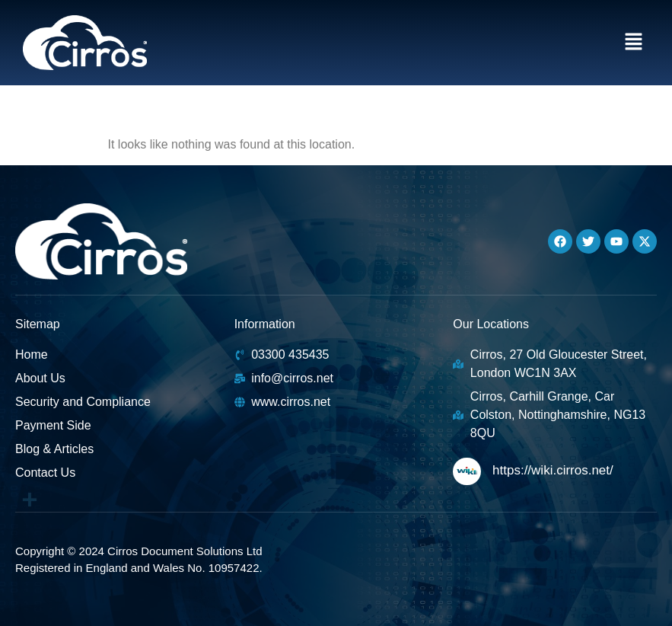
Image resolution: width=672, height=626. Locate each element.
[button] (634, 43)
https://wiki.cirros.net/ (553, 470)
